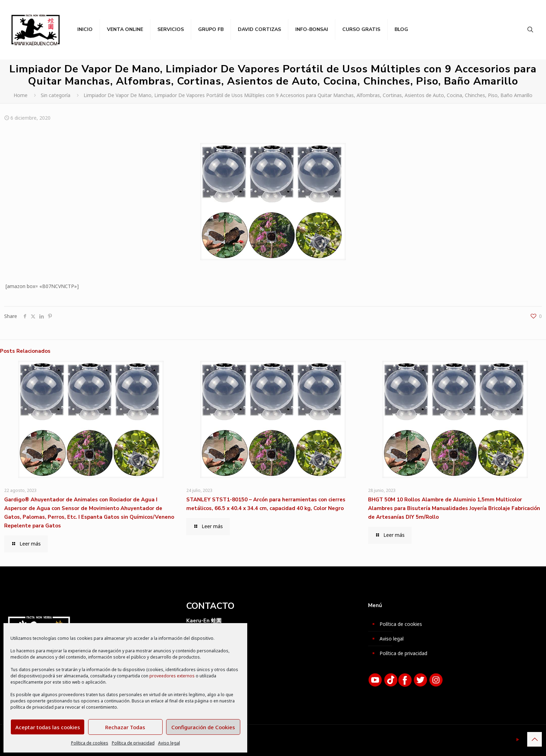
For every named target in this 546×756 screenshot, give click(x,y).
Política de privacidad (133, 743)
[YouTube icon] (518, 739)
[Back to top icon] (535, 739)
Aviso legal (169, 743)
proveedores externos (172, 676)
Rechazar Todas (125, 727)
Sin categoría (56, 95)
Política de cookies (90, 743)
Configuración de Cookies (203, 727)
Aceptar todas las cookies (48, 727)
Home (21, 95)
